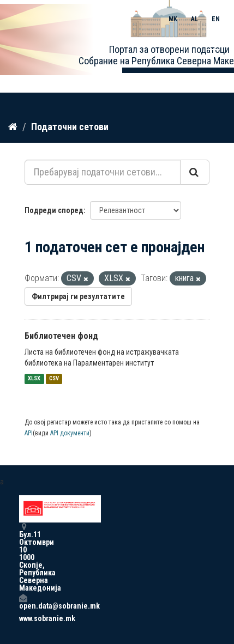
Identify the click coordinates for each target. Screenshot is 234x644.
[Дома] (13, 127)
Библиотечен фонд (61, 336)
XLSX (34, 379)
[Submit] (195, 172)
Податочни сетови (70, 127)
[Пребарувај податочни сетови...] (103, 172)
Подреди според (54, 210)
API (29, 433)
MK (173, 19)
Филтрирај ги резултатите (78, 296)
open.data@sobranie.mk (23, 602)
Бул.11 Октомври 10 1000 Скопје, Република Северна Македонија (23, 557)
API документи (70, 433)
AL (194, 19)
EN (216, 19)
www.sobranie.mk (23, 618)
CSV (54, 379)
